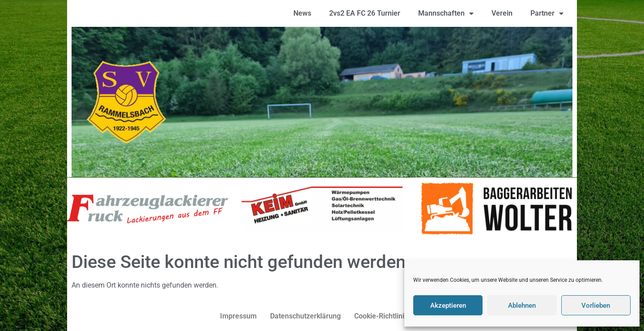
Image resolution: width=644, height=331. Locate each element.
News (302, 13)
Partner (547, 13)
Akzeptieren (448, 306)
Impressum (238, 316)
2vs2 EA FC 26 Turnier (365, 13)
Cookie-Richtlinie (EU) (389, 316)
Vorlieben (596, 306)
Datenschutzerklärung (305, 316)
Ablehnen (522, 306)
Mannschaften (446, 13)
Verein (502, 13)
